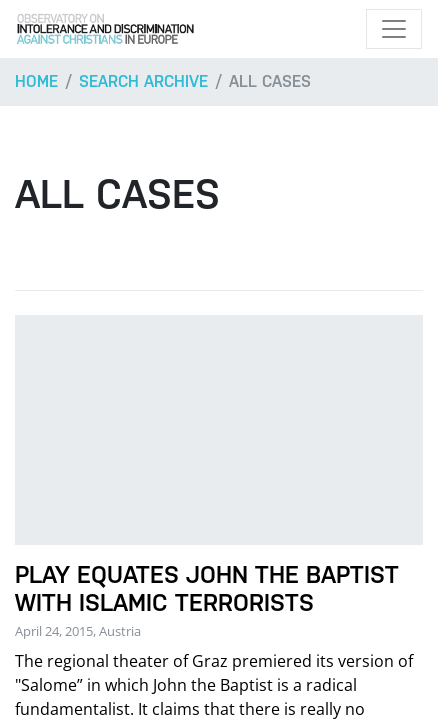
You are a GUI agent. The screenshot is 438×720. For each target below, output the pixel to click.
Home (36, 81)
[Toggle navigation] (394, 29)
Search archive (143, 81)
